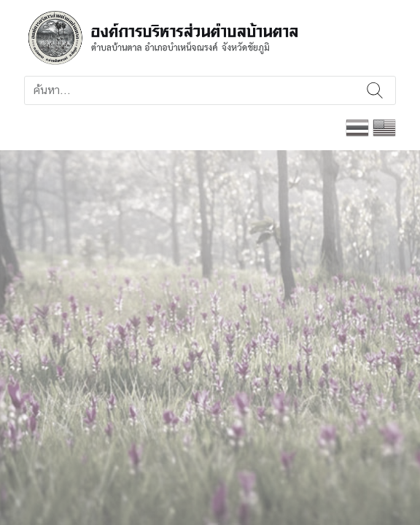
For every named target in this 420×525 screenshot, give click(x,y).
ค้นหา (375, 90)
